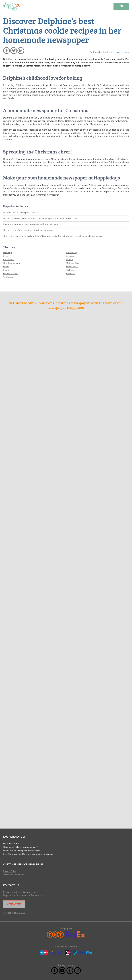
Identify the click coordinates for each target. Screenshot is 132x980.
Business (70, 274)
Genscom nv (37, 896)
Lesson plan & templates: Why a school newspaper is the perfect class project (41, 218)
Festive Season (121, 52)
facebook (7, 51)
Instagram (78, 971)
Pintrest (70, 971)
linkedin (21, 51)
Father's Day (72, 267)
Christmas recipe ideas (59, 188)
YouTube (62, 971)
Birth (5, 256)
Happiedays (12, 6)
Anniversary (72, 253)
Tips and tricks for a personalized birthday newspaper (29, 230)
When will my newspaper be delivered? (22, 850)
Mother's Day (72, 263)
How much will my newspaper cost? (21, 847)
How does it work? (12, 844)
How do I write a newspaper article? (21, 213)
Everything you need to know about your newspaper (28, 854)
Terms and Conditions (14, 875)
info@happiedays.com (24, 892)
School (69, 260)
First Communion (11, 263)
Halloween (71, 270)
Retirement (8, 260)
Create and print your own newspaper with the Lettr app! (31, 224)
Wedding (7, 253)
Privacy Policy (10, 871)
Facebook (54, 971)
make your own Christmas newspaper (39, 195)
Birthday (70, 256)
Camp (6, 270)
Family (6, 267)
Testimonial (8, 277)
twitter (14, 51)
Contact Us (14, 904)
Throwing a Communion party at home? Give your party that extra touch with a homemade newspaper (53, 236)
